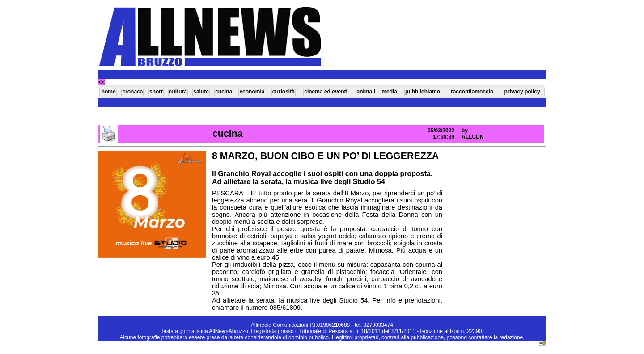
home (109, 92)
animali (366, 92)
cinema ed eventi (326, 92)
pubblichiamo (423, 92)
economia (252, 92)
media (389, 92)
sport (156, 92)
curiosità (284, 92)
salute (201, 92)
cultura (178, 92)
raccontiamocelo (472, 92)
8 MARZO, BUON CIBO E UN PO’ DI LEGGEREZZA (325, 156)
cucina (224, 92)
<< (102, 82)
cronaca (132, 92)
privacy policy (522, 92)
